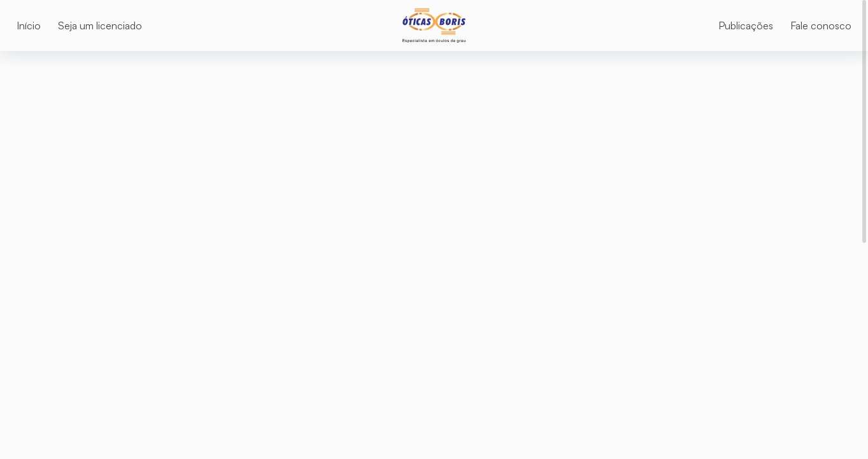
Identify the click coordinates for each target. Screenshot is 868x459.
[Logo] (434, 26)
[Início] (29, 25)
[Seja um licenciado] (100, 25)
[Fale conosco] (821, 25)
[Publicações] (746, 25)
